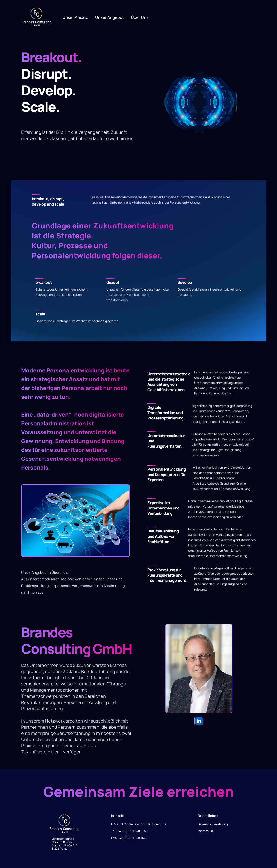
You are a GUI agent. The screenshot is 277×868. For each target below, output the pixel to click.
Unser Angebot (109, 17)
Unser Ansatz (75, 17)
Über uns (140, 17)
